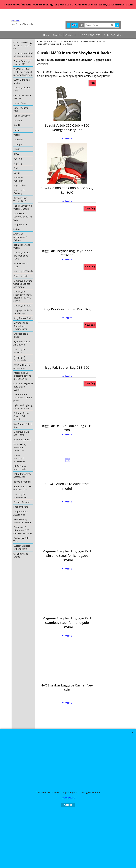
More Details (68, 798)
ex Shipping (58, 138)
